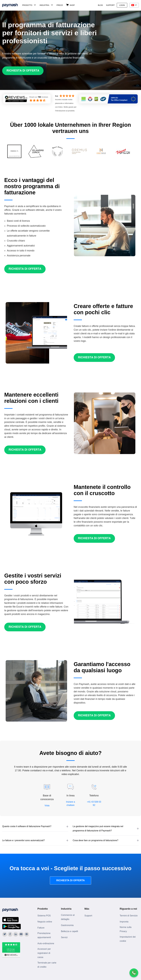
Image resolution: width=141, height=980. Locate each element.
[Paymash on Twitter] (5, 934)
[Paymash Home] (12, 5)
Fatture (41, 928)
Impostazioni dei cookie (128, 939)
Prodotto (27, 5)
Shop (72, 5)
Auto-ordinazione (46, 943)
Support (110, 5)
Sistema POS (44, 916)
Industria (44, 5)
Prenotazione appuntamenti (44, 935)
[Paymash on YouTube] (21, 934)
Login (122, 5)
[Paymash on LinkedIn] (16, 934)
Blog (100, 5)
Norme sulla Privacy (126, 929)
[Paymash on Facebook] (10, 934)
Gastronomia (67, 925)
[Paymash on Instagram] (27, 934)
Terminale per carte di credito (47, 965)
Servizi (64, 937)
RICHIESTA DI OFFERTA (71, 880)
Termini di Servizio (129, 916)
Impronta (124, 922)
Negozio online (45, 922)
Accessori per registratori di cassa (44, 953)
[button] (35, 826)
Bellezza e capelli (70, 931)
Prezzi (60, 5)
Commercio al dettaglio (68, 917)
